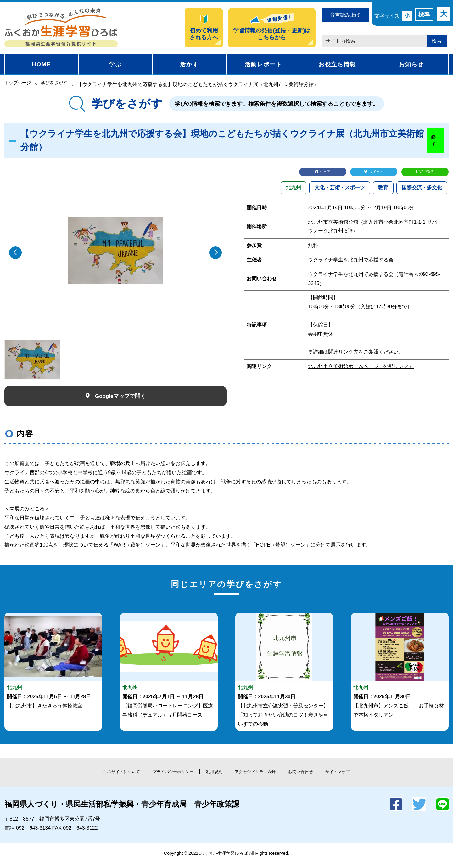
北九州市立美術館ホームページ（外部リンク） (361, 368)
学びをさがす (60, 84)
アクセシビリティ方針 (262, 776)
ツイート (377, 172)
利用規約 (211, 776)
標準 (424, 14)
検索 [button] (437, 41)
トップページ (20, 84)
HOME (41, 64)
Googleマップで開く (121, 398)
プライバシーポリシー (161, 776)
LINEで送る (425, 172)
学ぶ (115, 64)
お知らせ (411, 64)
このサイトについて (98, 776)
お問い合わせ (318, 776)
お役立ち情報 (337, 64)
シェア (327, 172)
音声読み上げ (345, 15)
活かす (189, 64)
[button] (215, 253)
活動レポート (263, 64)
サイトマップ (363, 776)
